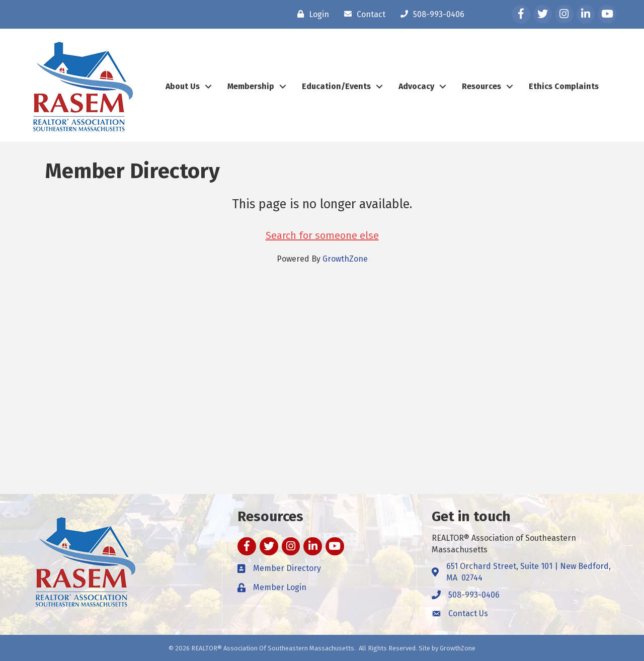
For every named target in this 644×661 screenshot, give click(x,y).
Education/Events (336, 86)
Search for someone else (322, 235)
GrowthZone (345, 259)
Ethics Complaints (564, 86)
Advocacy (416, 86)
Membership (251, 86)
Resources (481, 86)
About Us (183, 86)
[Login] (311, 14)
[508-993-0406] (430, 14)
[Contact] (362, 14)
